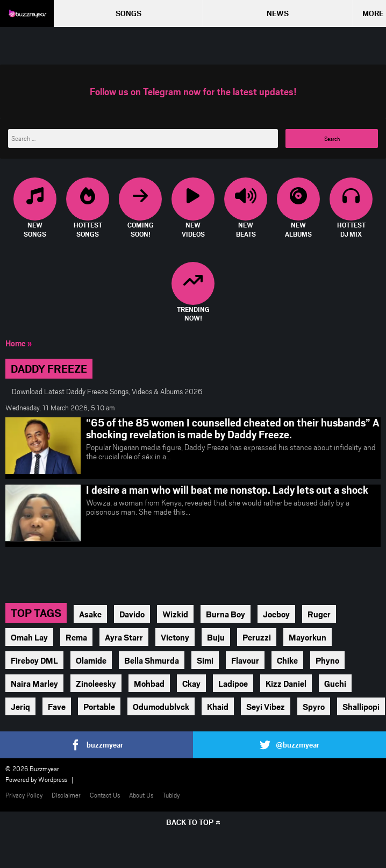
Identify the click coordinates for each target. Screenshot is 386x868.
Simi (205, 660)
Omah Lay (29, 637)
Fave (57, 706)
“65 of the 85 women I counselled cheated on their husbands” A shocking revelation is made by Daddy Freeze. (233, 428)
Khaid (218, 706)
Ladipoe (233, 683)
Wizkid (175, 614)
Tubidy (171, 795)
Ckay (191, 683)
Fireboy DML (34, 660)
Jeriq (20, 706)
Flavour (245, 660)
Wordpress (53, 779)
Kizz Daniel (286, 683)
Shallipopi (361, 706)
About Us (141, 795)
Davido (132, 614)
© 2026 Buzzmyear (32, 769)
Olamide (91, 660)
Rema (76, 637)
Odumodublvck (161, 706)
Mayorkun (308, 637)
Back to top (190, 822)
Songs (128, 13)
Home (16, 343)
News (278, 13)
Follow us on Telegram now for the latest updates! (193, 91)
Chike (287, 660)
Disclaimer (66, 795)
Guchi (335, 683)
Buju (216, 637)
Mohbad (149, 683)
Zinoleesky (96, 683)
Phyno (327, 660)
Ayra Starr (124, 637)
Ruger (319, 614)
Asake (90, 614)
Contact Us (105, 795)
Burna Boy (226, 614)
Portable (99, 706)
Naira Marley (34, 683)
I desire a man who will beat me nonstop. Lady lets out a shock (227, 489)
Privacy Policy (24, 795)
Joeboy (276, 614)
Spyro (314, 706)
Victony (175, 637)
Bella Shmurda (152, 660)
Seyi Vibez (266, 706)
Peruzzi (257, 637)
